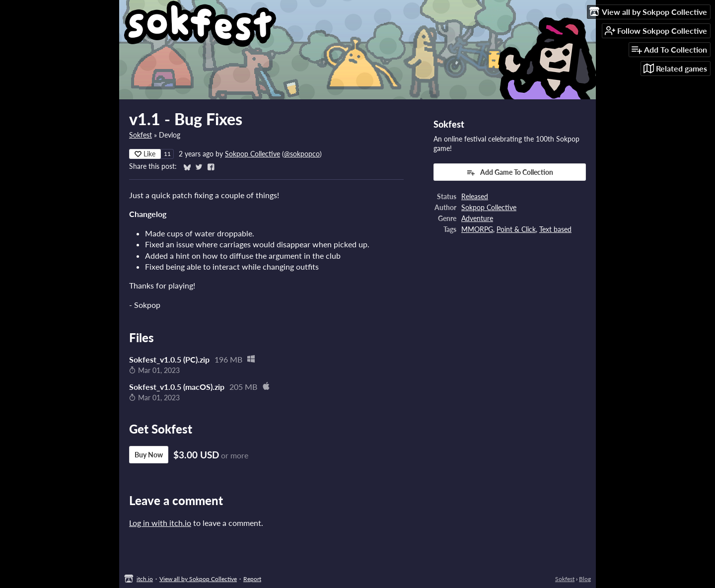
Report (252, 579)
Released (475, 197)
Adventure (477, 219)
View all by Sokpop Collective (198, 579)
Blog (585, 579)
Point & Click (516, 229)
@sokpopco (302, 154)
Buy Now (149, 455)
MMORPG (477, 229)
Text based (555, 229)
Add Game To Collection (510, 172)
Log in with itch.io (160, 523)
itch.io (145, 579)
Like (145, 154)
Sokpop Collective (252, 154)
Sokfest (141, 135)
